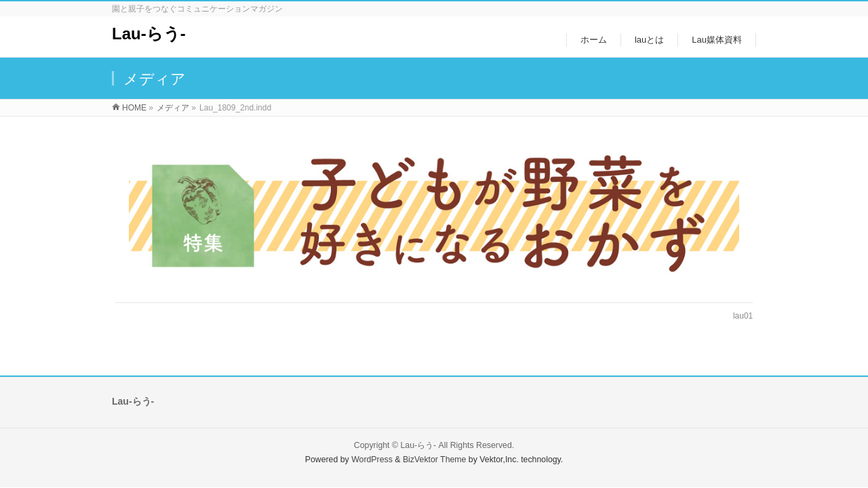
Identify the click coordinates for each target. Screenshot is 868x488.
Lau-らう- (149, 34)
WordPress (372, 460)
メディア (173, 108)
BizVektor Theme (435, 460)
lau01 (743, 316)
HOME (134, 108)
